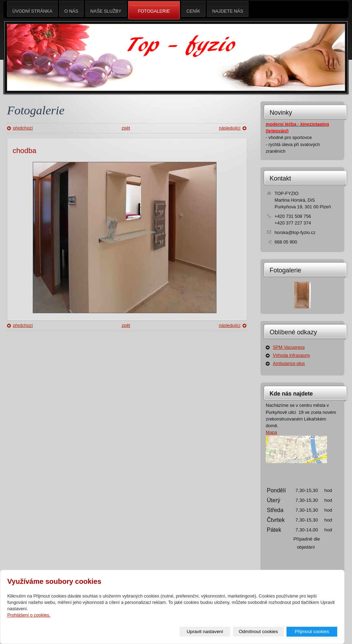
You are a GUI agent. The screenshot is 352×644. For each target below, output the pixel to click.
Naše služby (106, 9)
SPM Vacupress (289, 347)
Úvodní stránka (32, 9)
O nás (71, 9)
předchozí (23, 128)
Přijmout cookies (312, 632)
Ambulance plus (289, 363)
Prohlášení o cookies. (29, 615)
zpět (126, 128)
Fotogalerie (285, 270)
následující (230, 128)
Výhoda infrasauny (291, 355)
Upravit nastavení (205, 632)
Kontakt (280, 178)
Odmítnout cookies (259, 632)
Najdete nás (228, 9)
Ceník (193, 9)
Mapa (271, 432)
